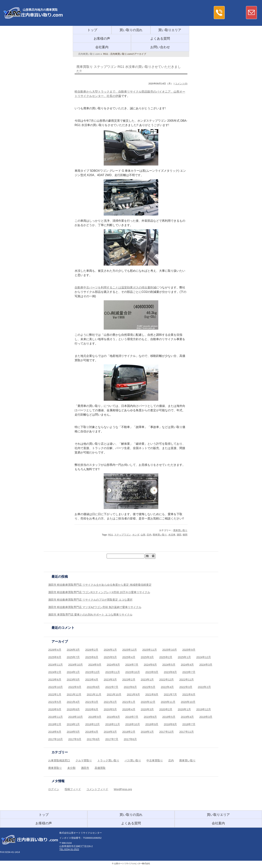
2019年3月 (206, 717)
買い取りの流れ (131, 30)
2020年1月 (184, 709)
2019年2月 (55, 724)
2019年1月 (73, 724)
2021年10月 (114, 694)
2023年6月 (55, 679)
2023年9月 (152, 672)
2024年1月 (73, 672)
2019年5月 (169, 717)
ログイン (54, 789)
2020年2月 (166, 709)
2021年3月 (92, 702)
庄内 (149, 535)
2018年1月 (147, 732)
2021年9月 (133, 694)
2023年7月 (189, 672)
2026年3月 (73, 650)
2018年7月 (189, 724)
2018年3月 (110, 732)
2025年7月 (73, 657)
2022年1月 (55, 694)
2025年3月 (147, 657)
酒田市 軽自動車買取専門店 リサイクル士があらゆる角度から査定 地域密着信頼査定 (100, 585)
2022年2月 (204, 687)
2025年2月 (166, 657)
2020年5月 (110, 709)
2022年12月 (166, 679)
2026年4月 (55, 650)
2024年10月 (76, 665)
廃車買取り (55, 768)
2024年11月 (55, 665)
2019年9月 (95, 717)
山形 (143, 535)
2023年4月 (92, 679)
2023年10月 (133, 672)
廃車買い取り (180, 530)
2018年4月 (92, 732)
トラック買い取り (108, 760)
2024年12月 (204, 657)
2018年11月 (113, 724)
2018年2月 (129, 732)
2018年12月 (92, 724)
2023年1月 (147, 679)
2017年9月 (75, 739)
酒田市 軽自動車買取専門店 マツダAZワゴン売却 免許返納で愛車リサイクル (95, 607)
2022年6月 (130, 687)
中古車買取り (155, 760)
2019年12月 (204, 709)
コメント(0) (181, 84)
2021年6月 (189, 694)
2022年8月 (93, 687)
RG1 (111, 535)
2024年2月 (55, 672)
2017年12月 (166, 732)
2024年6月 (150, 665)
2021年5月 (55, 702)
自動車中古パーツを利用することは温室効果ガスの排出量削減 (115, 287)
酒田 (179, 535)
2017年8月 (93, 739)
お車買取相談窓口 (59, 760)
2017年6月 (130, 739)
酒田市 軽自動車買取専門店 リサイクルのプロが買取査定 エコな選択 (90, 600)
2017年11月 (186, 732)
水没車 (172, 535)
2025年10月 (170, 650)
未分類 (71, 768)
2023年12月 (92, 672)
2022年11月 (186, 679)
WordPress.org (123, 789)
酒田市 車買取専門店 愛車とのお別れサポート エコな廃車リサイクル (90, 615)
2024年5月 (169, 665)
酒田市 (85, 768)
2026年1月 (110, 650)
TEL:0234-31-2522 (69, 849)
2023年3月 (110, 679)
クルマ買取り (84, 760)
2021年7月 (170, 694)
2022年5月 (149, 687)
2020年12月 (148, 702)
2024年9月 (95, 665)
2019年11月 (55, 717)
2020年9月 (55, 709)
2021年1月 (129, 702)
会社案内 (102, 47)
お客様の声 (102, 39)
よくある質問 (160, 39)
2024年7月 (132, 665)
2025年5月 (110, 657)
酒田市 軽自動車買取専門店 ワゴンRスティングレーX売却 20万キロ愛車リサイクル (99, 592)
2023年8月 (170, 672)
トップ (92, 30)
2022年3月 (186, 687)
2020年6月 (92, 709)
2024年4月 (187, 665)
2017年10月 (55, 739)
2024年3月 (206, 665)
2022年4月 (167, 687)
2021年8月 (152, 694)
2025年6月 (92, 657)
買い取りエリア (170, 30)
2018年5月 (73, 732)
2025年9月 (189, 650)
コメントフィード (97, 789)
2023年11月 (113, 672)
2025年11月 (150, 650)
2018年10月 (133, 724)
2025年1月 (184, 657)
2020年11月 (168, 702)
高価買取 (100, 768)
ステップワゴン (123, 535)
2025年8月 (55, 657)
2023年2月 (129, 679)
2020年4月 (129, 709)
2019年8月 (113, 717)
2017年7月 (112, 739)
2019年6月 (150, 717)
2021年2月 (110, 702)
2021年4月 (73, 702)
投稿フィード (73, 789)
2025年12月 (130, 650)
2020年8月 (73, 709)
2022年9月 (75, 687)
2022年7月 (112, 687)
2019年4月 (187, 717)
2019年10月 (76, 717)
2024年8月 (113, 665)
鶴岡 (185, 535)
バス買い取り (133, 760)
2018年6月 (55, 732)
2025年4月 (129, 657)
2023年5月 (73, 679)
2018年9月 (152, 724)
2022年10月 (55, 687)
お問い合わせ (160, 47)
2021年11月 (94, 694)
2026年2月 (92, 650)
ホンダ (136, 535)
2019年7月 (132, 717)
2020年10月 (188, 702)
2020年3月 (147, 709)
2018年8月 (170, 724)
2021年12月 (74, 694)
